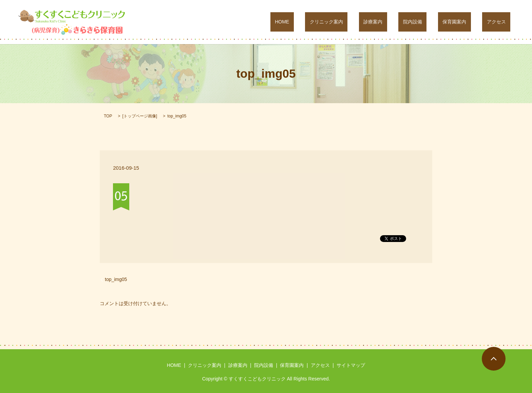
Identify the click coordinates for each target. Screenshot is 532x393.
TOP (108, 116)
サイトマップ (351, 365)
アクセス (501, 22)
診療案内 (405, 22)
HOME (332, 22)
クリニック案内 (367, 22)
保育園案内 (468, 22)
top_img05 (116, 279)
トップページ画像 (140, 116)
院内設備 (435, 22)
